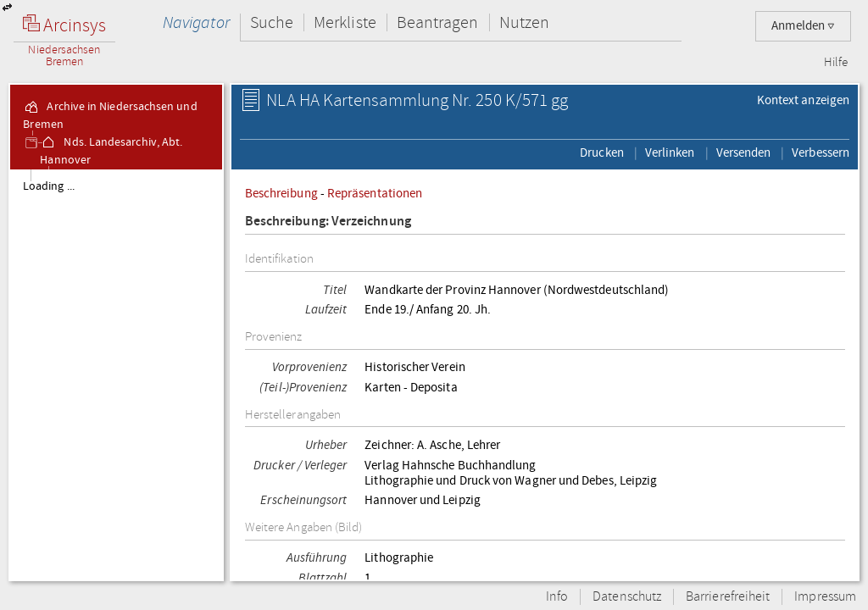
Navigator (196, 22)
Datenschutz (627, 597)
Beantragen (438, 22)
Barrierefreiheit (728, 597)
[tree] (116, 374)
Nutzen (524, 22)
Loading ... (49, 186)
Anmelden (803, 26)
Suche (272, 22)
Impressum (825, 597)
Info (557, 597)
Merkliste (345, 22)
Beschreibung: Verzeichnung (328, 222)
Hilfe (836, 63)
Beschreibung (281, 193)
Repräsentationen (375, 193)
